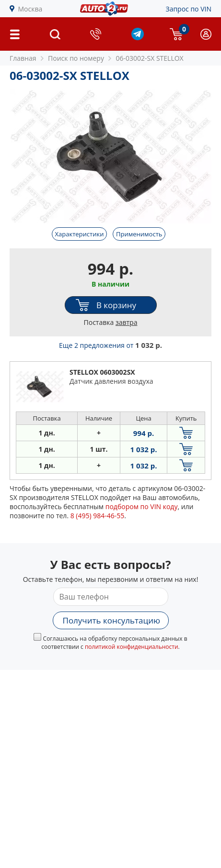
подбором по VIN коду (142, 506)
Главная (23, 58)
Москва (30, 9)
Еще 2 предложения (110, 345)
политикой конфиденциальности (132, 647)
